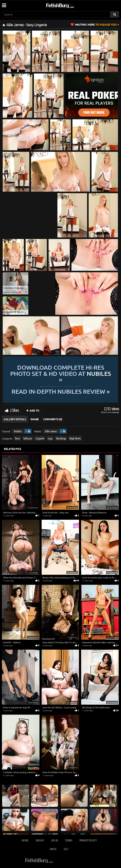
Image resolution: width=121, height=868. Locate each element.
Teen (17, 438)
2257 (66, 849)
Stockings (61, 438)
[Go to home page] (67, 5)
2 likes (14, 410)
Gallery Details (15, 419)
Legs (50, 438)
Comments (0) (53, 419)
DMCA (53, 849)
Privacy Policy (88, 840)
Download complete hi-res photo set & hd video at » (60, 373)
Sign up (40, 840)
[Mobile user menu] (4, 4)
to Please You (96, 24)
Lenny (110, 412)
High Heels (75, 438)
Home (25, 840)
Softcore (28, 438)
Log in (55, 840)
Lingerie (40, 438)
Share (35, 419)
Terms (69, 840)
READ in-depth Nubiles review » (60, 391)
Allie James (51, 431)
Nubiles (18, 431)
